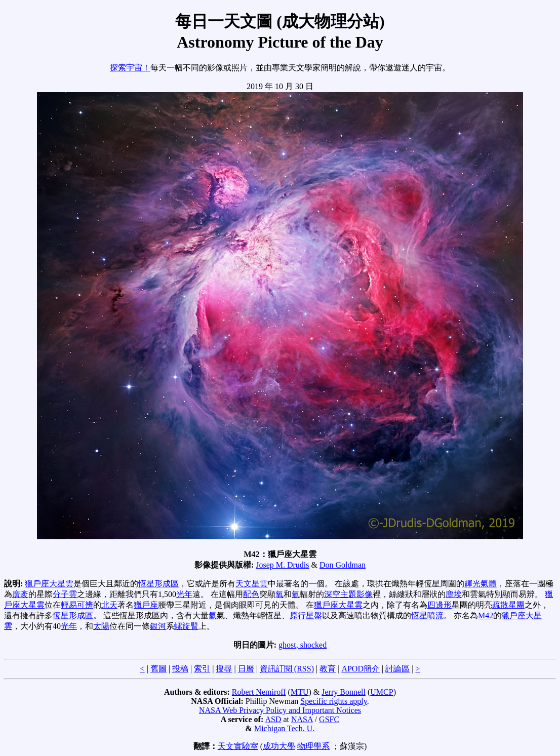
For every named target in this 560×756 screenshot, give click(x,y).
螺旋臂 (186, 626)
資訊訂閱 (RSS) (287, 669)
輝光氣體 (481, 584)
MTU (300, 692)
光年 (184, 594)
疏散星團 (508, 605)
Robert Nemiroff (259, 692)
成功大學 (279, 746)
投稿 (180, 669)
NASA (302, 719)
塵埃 (454, 594)
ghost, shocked (303, 645)
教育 (328, 669)
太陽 (101, 626)
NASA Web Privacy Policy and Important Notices (280, 710)
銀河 (158, 626)
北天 (109, 605)
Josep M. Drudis (282, 565)
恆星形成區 (158, 584)
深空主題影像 (348, 594)
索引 (202, 669)
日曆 (246, 669)
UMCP (382, 692)
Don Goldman (343, 565)
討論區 (397, 669)
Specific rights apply (333, 701)
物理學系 (313, 746)
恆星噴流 (427, 615)
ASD (273, 719)
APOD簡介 (361, 669)
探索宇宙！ (130, 68)
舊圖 (158, 669)
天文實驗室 (238, 746)
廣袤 (20, 594)
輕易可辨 (77, 605)
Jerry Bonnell (344, 692)
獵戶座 (146, 605)
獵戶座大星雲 (49, 584)
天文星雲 (252, 584)
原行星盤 (306, 615)
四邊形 (439, 605)
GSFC (329, 719)
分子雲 (65, 594)
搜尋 (224, 669)
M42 (486, 615)
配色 (251, 594)
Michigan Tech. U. (284, 728)
